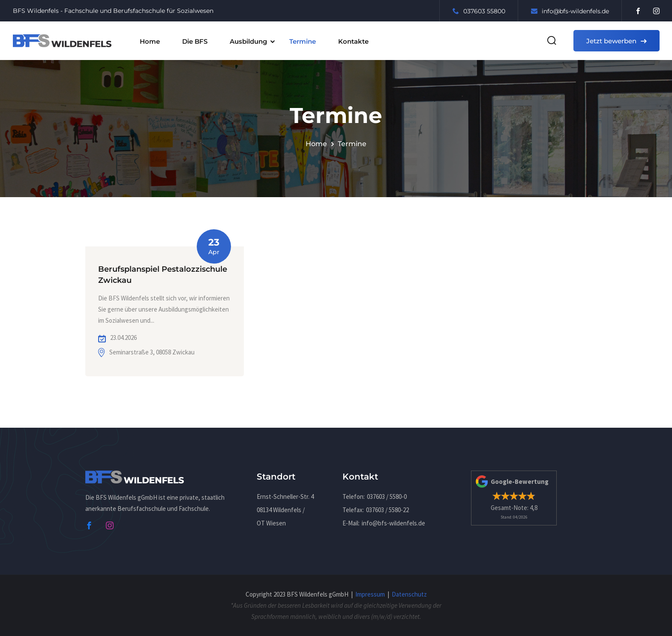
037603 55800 (479, 11)
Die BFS (195, 41)
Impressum (370, 594)
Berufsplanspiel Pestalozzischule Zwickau (163, 275)
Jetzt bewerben (616, 41)
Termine (303, 41)
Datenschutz (409, 594)
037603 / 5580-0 (387, 496)
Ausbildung (248, 41)
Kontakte (353, 41)
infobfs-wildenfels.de (570, 11)
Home (150, 41)
